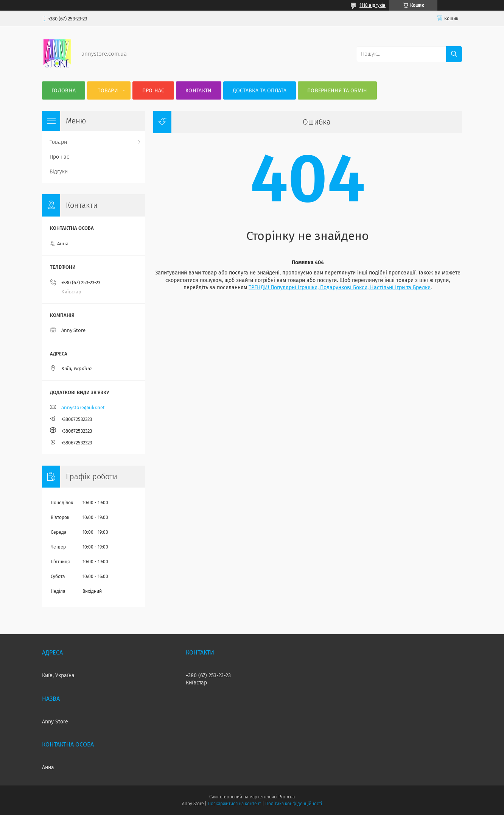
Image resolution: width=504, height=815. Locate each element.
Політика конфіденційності (294, 804)
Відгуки (59, 172)
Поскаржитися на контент (234, 804)
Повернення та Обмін (337, 91)
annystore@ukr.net (83, 407)
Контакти (198, 91)
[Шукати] (454, 54)
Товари (108, 91)
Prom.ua (287, 797)
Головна (64, 91)
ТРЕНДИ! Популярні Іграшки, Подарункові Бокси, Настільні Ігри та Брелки (340, 288)
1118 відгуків (373, 5)
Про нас (153, 91)
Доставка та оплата (260, 91)
